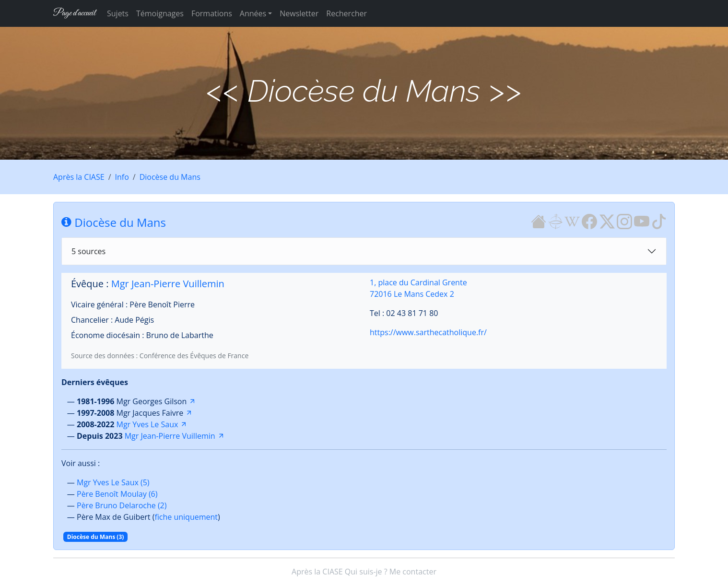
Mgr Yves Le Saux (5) (113, 482)
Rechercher (346, 13)
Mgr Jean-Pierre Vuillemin (168, 284)
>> (505, 91)
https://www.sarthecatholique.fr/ (428, 332)
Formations (212, 13)
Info (122, 177)
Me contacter (413, 572)
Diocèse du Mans (170, 177)
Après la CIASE (79, 177)
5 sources (88, 251)
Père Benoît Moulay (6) (117, 494)
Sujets (118, 13)
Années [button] (253, 13)
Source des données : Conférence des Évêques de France (160, 356)
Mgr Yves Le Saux (147, 424)
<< (223, 91)
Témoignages (160, 13)
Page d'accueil (74, 13)
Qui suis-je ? (366, 572)
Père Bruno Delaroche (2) (122, 505)
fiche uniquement (186, 517)
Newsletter (299, 13)
